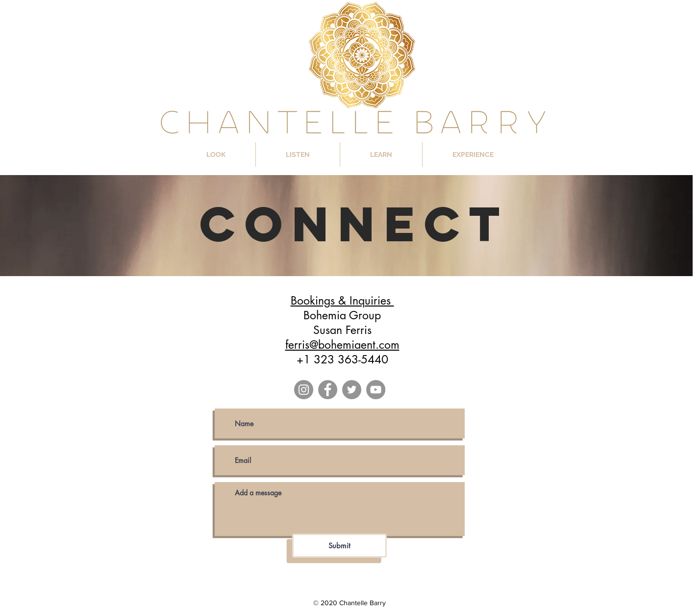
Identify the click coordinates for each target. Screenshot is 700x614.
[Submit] (339, 546)
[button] (216, 154)
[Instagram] (304, 390)
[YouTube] (376, 390)
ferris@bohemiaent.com (342, 345)
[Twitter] (352, 390)
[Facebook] (328, 390)
